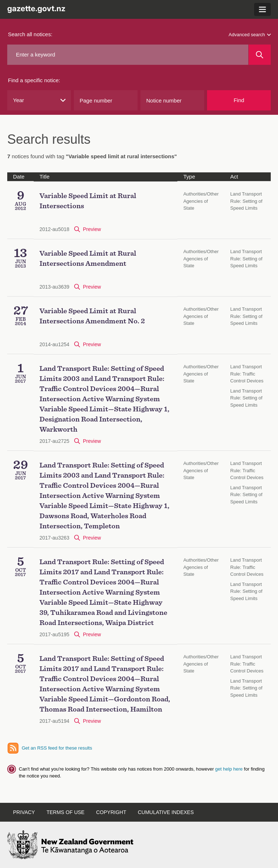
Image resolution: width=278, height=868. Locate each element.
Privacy (24, 812)
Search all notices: (30, 34)
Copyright (111, 812)
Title (45, 177)
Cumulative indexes (166, 812)
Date (19, 177)
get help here (229, 769)
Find (239, 100)
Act (234, 177)
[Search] (260, 55)
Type (189, 177)
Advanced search (250, 35)
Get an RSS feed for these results (57, 748)
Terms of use (65, 812)
